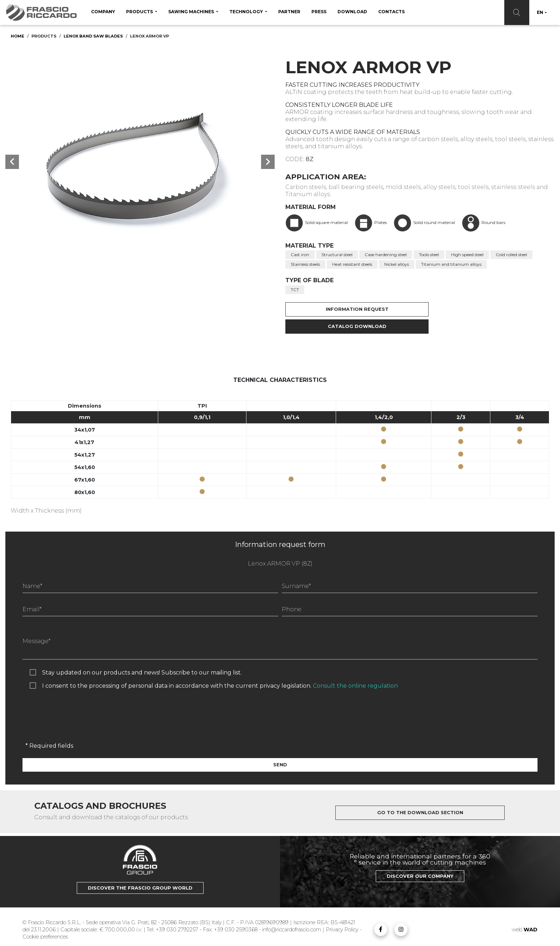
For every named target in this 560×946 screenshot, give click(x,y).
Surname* (296, 586)
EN (540, 12)
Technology (247, 12)
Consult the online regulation (355, 686)
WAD (531, 930)
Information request (353, 309)
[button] (12, 162)
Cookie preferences (45, 937)
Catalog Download (353, 326)
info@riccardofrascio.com (292, 930)
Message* (36, 641)
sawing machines (192, 12)
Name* (32, 586)
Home (17, 36)
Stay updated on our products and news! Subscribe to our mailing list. (142, 673)
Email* (32, 609)
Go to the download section (420, 813)
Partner (289, 12)
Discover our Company (420, 876)
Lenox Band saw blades (93, 36)
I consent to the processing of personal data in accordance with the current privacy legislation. (220, 686)
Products (140, 12)
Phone (292, 609)
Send (280, 765)
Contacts (391, 12)
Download (352, 12)
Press (319, 12)
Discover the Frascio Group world (140, 888)
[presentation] (77, 723)
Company (103, 12)
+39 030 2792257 (177, 930)
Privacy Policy (343, 930)
